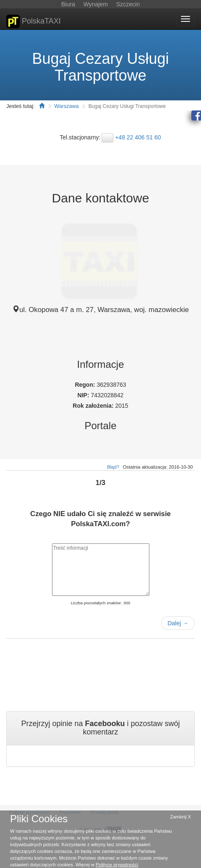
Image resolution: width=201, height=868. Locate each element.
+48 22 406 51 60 (138, 137)
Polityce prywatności (117, 865)
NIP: (84, 395)
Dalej (178, 623)
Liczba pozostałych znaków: (96, 603)
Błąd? (113, 467)
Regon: (86, 385)
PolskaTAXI (34, 21)
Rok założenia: (94, 406)
